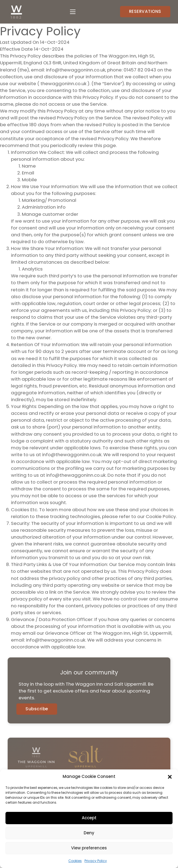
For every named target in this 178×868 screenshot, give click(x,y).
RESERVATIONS (145, 11)
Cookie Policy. (161, 516)
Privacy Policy (96, 861)
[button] (170, 777)
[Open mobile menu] (73, 12)
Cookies (75, 861)
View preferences (89, 848)
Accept (89, 818)
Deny (89, 833)
